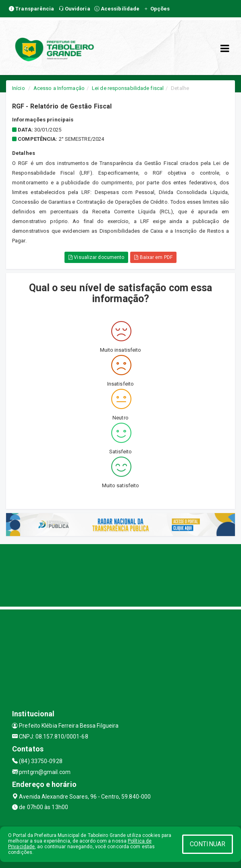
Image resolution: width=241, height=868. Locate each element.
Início (19, 88)
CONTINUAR (208, 844)
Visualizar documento (96, 257)
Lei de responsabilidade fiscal (128, 88)
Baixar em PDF (153, 257)
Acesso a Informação (59, 88)
